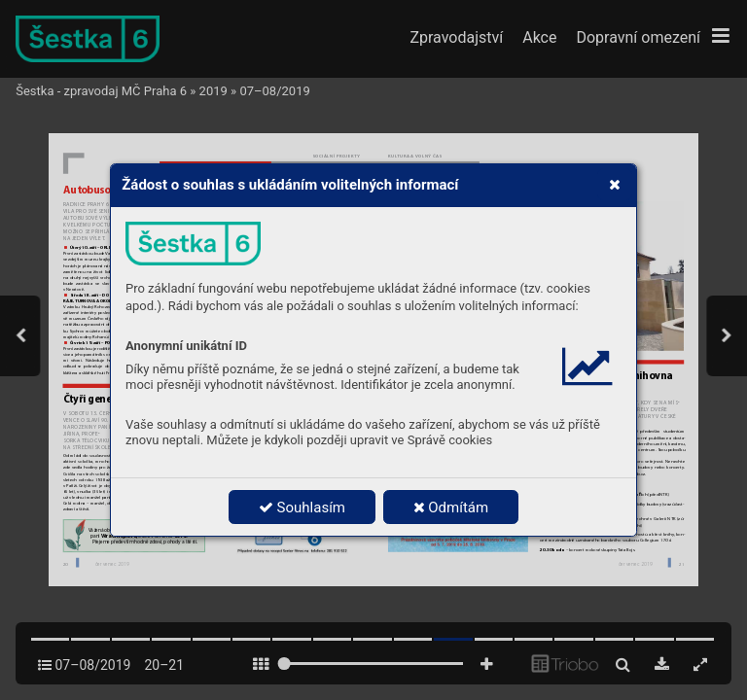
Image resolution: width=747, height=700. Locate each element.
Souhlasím (302, 507)
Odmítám (451, 507)
